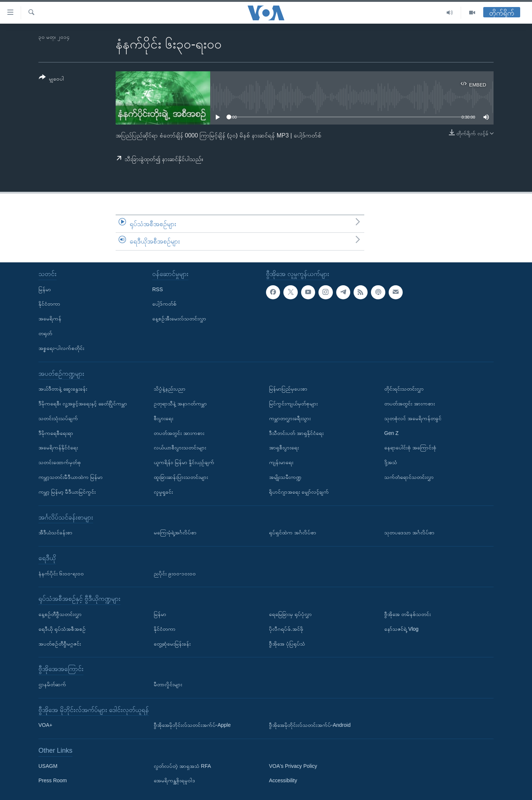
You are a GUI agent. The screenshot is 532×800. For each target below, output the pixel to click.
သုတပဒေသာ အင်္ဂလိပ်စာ (409, 532)
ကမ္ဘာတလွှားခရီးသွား (290, 418)
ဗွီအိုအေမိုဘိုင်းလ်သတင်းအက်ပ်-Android (310, 725)
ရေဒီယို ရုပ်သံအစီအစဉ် (62, 629)
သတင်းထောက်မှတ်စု (60, 462)
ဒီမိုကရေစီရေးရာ (56, 433)
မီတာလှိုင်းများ (168, 684)
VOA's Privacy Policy (293, 766)
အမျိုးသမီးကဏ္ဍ (285, 477)
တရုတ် (45, 333)
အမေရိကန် (50, 319)
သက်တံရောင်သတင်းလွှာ (409, 477)
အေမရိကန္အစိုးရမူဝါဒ (174, 780)
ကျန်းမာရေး (281, 462)
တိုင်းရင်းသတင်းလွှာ (404, 389)
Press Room (53, 780)
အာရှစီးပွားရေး (284, 447)
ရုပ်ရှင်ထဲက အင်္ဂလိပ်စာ (293, 532)
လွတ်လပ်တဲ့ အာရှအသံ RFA (182, 766)
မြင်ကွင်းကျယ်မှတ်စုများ (293, 404)
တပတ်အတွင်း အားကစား (179, 433)
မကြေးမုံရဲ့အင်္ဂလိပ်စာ (175, 532)
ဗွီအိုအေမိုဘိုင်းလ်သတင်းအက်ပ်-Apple (192, 725)
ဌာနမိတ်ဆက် (52, 684)
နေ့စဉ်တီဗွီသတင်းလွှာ (60, 614)
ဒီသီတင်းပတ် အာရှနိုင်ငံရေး (296, 433)
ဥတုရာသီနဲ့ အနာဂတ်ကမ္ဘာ (180, 404)
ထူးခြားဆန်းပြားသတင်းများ (181, 477)
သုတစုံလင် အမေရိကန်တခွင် (413, 418)
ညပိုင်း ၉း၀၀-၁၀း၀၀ (175, 573)
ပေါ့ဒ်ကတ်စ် (164, 304)
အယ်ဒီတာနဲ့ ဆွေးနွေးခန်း (63, 389)
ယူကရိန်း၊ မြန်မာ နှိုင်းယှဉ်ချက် (184, 462)
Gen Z (391, 433)
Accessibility (283, 780)
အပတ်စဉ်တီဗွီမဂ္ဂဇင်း (60, 643)
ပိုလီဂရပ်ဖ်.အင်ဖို (286, 629)
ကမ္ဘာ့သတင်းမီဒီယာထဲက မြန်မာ (71, 477)
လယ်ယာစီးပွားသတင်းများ (180, 447)
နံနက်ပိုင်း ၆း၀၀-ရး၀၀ (61, 573)
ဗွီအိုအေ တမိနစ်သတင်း (407, 614)
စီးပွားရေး (163, 418)
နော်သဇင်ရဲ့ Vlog (401, 629)
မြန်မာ (45, 289)
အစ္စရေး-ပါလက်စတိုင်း (61, 348)
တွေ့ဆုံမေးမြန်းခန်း (172, 643)
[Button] (51, 79)
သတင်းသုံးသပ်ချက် (58, 418)
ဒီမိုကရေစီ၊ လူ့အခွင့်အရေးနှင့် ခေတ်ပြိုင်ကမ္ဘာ (83, 404)
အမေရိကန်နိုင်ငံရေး (58, 447)
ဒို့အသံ (391, 462)
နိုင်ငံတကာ (49, 304)
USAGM (48, 766)
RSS (158, 289)
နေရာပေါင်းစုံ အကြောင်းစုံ (410, 447)
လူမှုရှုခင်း (163, 492)
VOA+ (45, 725)
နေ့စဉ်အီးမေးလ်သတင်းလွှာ (179, 319)
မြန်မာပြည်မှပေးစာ (288, 389)
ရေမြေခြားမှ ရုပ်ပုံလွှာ (290, 614)
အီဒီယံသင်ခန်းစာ (55, 532)
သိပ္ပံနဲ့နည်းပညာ (170, 389)
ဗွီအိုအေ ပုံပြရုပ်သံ (287, 643)
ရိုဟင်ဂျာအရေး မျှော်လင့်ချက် (299, 492)
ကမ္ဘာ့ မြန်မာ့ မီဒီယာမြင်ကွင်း (67, 492)
